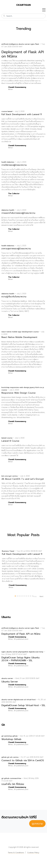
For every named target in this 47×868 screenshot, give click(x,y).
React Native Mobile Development (19, 337)
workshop (8, 736)
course (4, 111)
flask (37, 44)
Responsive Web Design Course (18, 393)
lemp (41, 652)
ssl (25, 700)
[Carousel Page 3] (19, 596)
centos (15, 476)
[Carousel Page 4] (21, 596)
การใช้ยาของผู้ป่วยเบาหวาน (14, 165)
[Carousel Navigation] (38, 596)
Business (5, 551)
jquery (32, 387)
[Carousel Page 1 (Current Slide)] (15, 596)
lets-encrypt (7, 476)
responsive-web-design (20, 387)
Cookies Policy (33, 853)
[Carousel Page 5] (23, 596)
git (3, 736)
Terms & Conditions (16, 853)
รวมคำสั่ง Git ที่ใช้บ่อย (13, 784)
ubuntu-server (24, 44)
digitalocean (34, 652)
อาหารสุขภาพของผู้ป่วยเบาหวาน (16, 249)
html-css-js (40, 387)
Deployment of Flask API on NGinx (23, 54)
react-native (6, 332)
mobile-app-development (22, 332)
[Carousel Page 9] (30, 596)
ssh (11, 757)
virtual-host (31, 700)
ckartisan (23, 5)
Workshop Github (11, 739)
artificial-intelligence (10, 44)
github (15, 736)
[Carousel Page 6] (24, 596)
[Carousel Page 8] (28, 596)
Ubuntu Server (10, 682)
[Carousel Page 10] (32, 596)
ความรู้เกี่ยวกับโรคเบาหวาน (14, 297)
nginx (33, 44)
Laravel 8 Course (10, 441)
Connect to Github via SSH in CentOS (23, 760)
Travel (12, 551)
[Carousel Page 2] (17, 596)
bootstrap (5, 387)
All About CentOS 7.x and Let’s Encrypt (23, 479)
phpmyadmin (23, 652)
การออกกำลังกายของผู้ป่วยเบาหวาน (18, 213)
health (4, 162)
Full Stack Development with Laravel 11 (22, 114)
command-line (15, 778)
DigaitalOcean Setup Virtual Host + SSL (23, 705)
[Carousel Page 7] (26, 596)
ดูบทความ (37, 824)
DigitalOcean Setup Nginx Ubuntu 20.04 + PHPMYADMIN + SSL (20, 659)
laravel (10, 111)
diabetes (11, 162)
